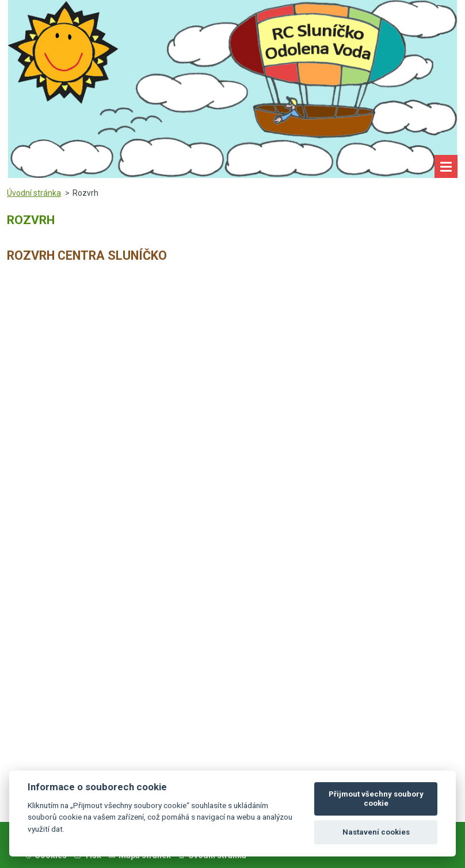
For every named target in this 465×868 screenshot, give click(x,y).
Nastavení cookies (376, 832)
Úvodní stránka (34, 193)
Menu (446, 166)
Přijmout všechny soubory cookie (376, 799)
